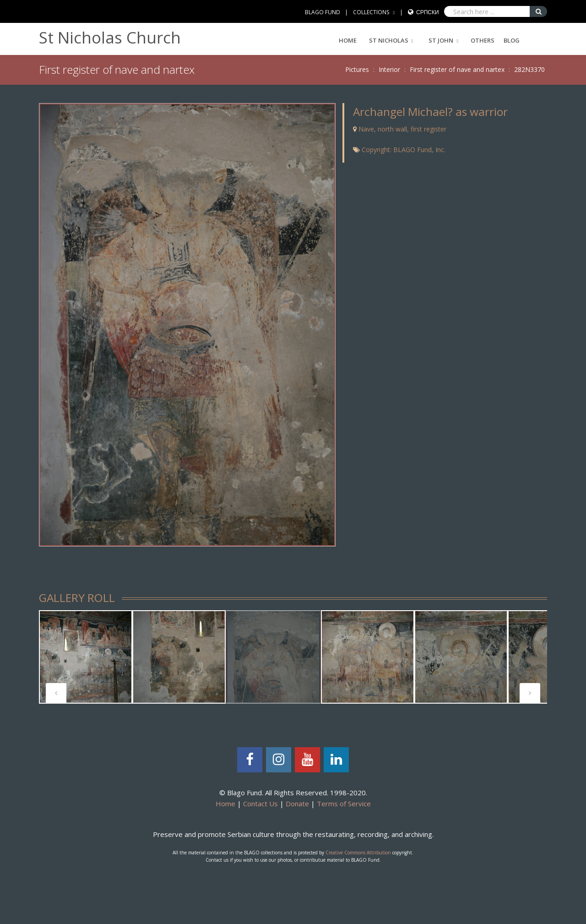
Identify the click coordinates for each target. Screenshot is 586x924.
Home (348, 40)
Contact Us (260, 804)
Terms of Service (344, 804)
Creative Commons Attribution (358, 853)
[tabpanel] (86, 657)
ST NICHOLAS (389, 40)
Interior (389, 69)
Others (483, 40)
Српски (428, 12)
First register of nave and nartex (457, 69)
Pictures (357, 69)
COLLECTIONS (371, 12)
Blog (512, 40)
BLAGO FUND (323, 12)
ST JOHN (441, 40)
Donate (297, 804)
